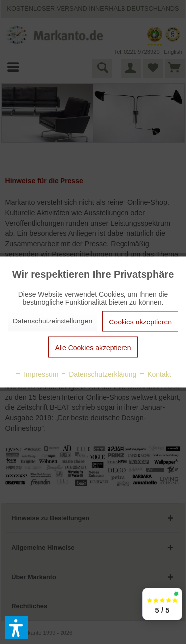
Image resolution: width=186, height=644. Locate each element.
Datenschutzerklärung (98, 374)
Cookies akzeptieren (140, 322)
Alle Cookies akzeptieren (93, 348)
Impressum (36, 374)
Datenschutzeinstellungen (53, 321)
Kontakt (155, 374)
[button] (16, 628)
